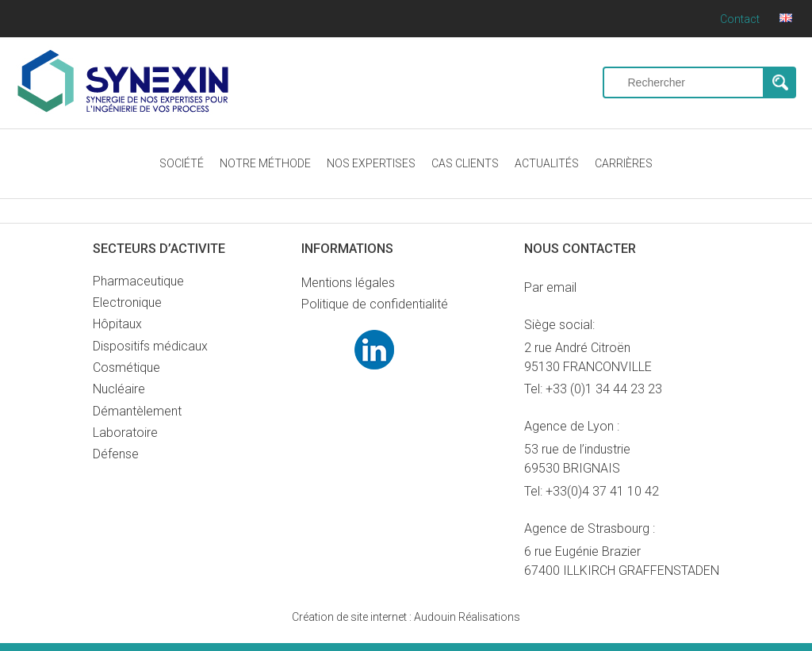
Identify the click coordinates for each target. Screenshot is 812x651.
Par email (550, 287)
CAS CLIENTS (465, 163)
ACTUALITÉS (547, 163)
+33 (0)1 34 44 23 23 (604, 389)
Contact (740, 19)
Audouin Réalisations (406, 617)
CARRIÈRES (624, 163)
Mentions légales (348, 283)
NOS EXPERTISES (371, 163)
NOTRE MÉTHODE (265, 163)
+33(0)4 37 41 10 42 (602, 491)
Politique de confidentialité (375, 304)
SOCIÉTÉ (182, 163)
